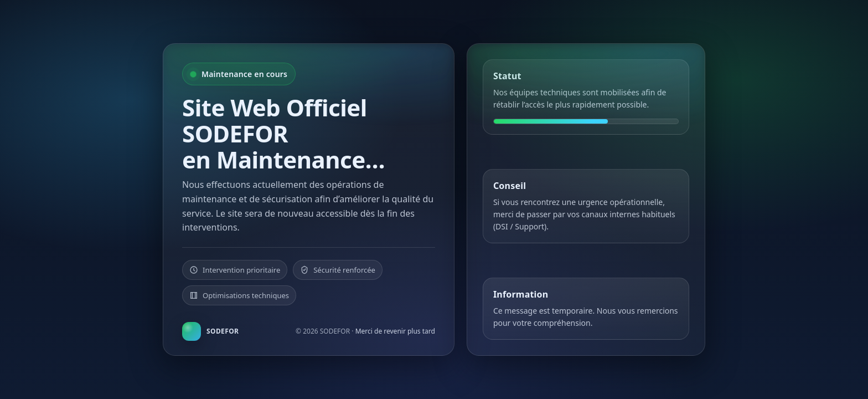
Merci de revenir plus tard (395, 331)
